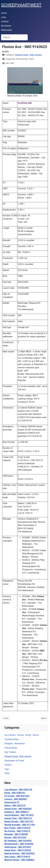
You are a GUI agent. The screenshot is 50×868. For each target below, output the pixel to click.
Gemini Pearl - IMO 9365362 (18, 809)
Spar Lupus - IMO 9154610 (17, 857)
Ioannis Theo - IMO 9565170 (18, 818)
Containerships (12, 739)
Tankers (8, 765)
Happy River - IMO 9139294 (18, 850)
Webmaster (7, 30)
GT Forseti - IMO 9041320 (17, 796)
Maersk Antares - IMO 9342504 (19, 853)
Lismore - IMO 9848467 (16, 799)
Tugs (7, 769)
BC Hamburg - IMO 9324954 (18, 841)
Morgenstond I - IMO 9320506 (19, 844)
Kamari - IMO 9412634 (15, 837)
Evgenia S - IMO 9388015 (17, 812)
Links (4, 17)
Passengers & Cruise (14, 761)
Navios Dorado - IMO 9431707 (19, 821)
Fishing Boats (11, 748)
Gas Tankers (10, 752)
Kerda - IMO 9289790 (15, 793)
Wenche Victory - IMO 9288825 (19, 860)
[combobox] (14, 37)
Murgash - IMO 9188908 (16, 834)
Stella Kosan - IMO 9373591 (18, 847)
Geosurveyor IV (12, 802)
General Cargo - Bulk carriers (18, 756)
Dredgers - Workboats (15, 744)
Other (7, 773)
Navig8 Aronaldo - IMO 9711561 (20, 825)
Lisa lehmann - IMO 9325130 (18, 790)
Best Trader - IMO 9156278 (17, 828)
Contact (5, 21)
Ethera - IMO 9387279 (15, 806)
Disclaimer (6, 26)
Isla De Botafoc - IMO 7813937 (19, 815)
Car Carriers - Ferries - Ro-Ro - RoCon (22, 735)
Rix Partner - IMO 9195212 (17, 831)
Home (4, 13)
